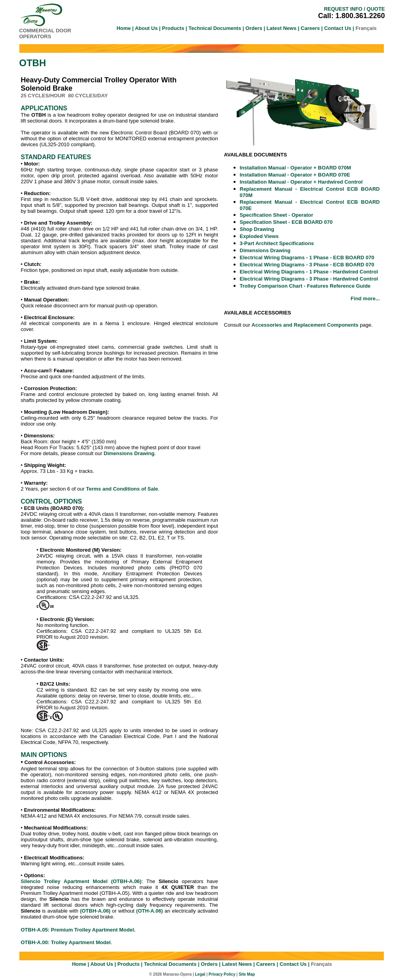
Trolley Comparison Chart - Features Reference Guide (305, 286)
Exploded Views (259, 236)
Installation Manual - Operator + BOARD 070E (295, 175)
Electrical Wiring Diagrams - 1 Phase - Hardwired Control (309, 272)
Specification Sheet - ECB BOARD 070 (286, 222)
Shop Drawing (257, 229)
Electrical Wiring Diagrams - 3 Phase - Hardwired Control (309, 279)
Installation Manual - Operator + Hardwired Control (301, 182)
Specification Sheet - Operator (277, 215)
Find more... (365, 298)
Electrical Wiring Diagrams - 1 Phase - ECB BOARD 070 (307, 258)
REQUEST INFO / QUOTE (354, 9)
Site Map (247, 974)
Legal (200, 974)
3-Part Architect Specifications (277, 243)
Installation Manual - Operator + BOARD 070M (296, 168)
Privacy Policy (222, 974)
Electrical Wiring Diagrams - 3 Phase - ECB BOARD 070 (307, 265)
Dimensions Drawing (265, 250)
